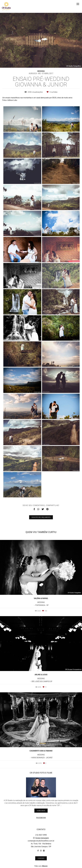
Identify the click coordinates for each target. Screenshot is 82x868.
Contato (41, 858)
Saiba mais (41, 811)
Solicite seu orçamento (41, 517)
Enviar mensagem (42, 838)
